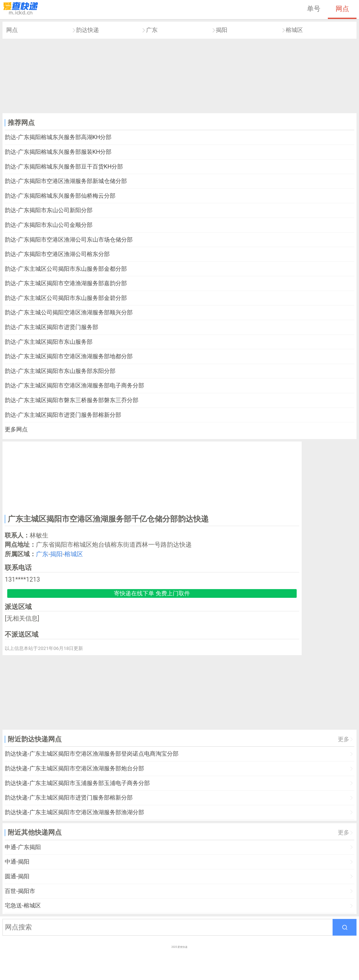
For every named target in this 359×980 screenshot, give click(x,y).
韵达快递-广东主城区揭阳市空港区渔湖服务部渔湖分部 (74, 812)
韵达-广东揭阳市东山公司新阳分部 (48, 210)
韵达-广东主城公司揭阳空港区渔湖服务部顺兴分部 (69, 312)
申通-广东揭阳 (23, 847)
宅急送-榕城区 (23, 906)
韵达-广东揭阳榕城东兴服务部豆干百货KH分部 (64, 167)
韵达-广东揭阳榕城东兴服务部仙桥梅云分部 (60, 196)
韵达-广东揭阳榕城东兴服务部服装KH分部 (58, 152)
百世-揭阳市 (20, 891)
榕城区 (294, 30)
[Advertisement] (179, 76)
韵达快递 (88, 30)
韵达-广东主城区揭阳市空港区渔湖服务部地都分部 (69, 356)
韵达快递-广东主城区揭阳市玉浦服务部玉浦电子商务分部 (77, 783)
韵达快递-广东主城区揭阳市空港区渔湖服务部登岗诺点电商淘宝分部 (91, 754)
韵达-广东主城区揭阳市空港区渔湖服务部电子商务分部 (74, 386)
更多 (344, 739)
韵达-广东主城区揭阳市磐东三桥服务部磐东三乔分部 (71, 400)
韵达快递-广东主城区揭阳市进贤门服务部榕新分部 (69, 798)
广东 (152, 30)
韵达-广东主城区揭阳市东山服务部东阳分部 (60, 371)
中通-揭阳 (17, 862)
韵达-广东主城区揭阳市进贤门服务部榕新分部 (63, 415)
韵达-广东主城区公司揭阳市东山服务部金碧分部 (66, 298)
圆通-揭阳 (17, 876)
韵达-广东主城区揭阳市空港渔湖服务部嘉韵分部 (66, 283)
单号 (314, 9)
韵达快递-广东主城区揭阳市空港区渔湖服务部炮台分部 (74, 768)
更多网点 (16, 429)
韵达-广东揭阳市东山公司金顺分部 (48, 225)
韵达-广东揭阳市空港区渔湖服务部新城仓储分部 (66, 181)
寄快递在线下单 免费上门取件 (152, 593)
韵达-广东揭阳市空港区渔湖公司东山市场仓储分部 (69, 240)
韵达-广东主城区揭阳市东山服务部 (48, 342)
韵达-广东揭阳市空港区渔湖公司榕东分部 (57, 254)
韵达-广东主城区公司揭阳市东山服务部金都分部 (66, 269)
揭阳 (222, 30)
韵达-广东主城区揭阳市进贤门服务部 (51, 327)
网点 (342, 9)
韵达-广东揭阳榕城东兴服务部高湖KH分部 (58, 137)
